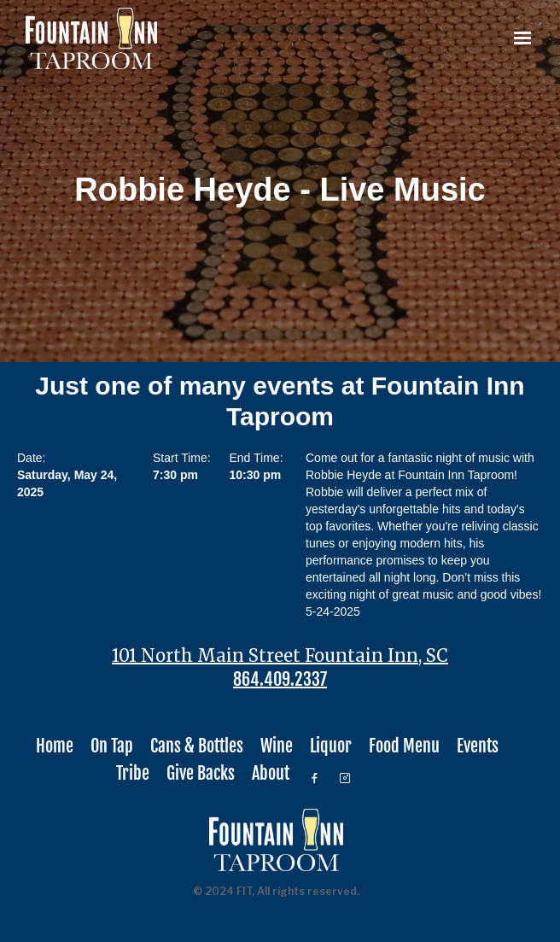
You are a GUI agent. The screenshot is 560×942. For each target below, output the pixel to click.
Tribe (133, 774)
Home (55, 746)
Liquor (331, 746)
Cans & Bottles (197, 746)
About (271, 774)
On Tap (112, 746)
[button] (522, 38)
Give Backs (201, 774)
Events (478, 746)
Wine (277, 746)
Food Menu (404, 746)
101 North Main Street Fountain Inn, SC (280, 656)
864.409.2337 (280, 680)
